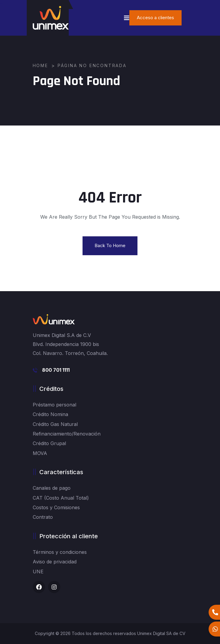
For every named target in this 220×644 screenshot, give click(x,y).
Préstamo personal (54, 405)
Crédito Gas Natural (55, 424)
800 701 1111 (56, 370)
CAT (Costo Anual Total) (61, 498)
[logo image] (51, 18)
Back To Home (110, 245)
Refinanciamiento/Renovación (67, 434)
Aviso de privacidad (55, 562)
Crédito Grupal (49, 443)
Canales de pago (52, 488)
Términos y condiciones (60, 552)
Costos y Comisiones (56, 507)
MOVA (40, 453)
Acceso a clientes (155, 18)
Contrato (43, 517)
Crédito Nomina (50, 414)
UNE (38, 572)
